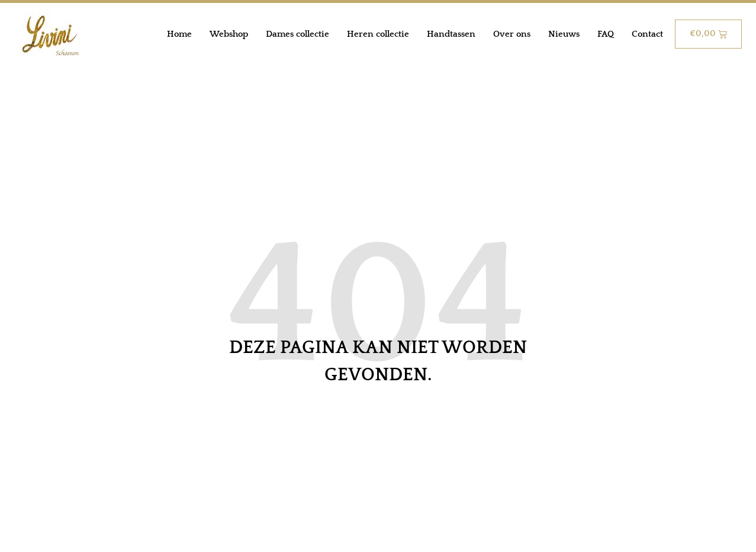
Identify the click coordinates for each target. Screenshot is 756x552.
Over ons (512, 34)
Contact (647, 34)
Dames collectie (297, 34)
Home (179, 34)
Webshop (229, 34)
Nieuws (564, 34)
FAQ (606, 34)
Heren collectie (378, 34)
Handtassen (451, 34)
